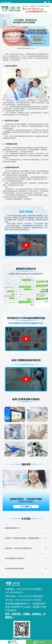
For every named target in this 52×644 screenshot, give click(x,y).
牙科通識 (32, 48)
